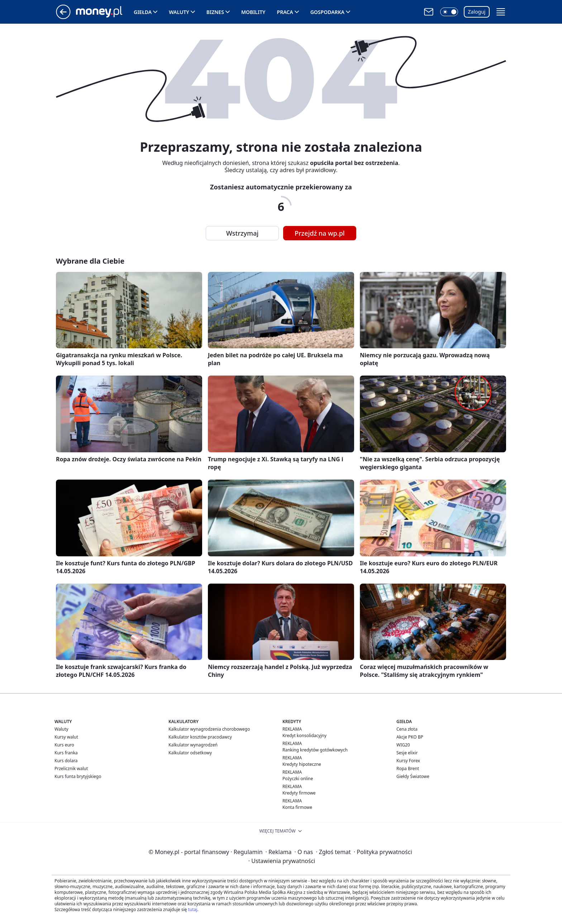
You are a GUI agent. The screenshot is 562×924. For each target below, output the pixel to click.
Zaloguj (477, 12)
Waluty (179, 12)
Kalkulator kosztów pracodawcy (200, 737)
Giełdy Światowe (413, 776)
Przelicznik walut (71, 769)
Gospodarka (327, 12)
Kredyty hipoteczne (302, 764)
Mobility (253, 12)
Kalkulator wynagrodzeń (193, 745)
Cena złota (407, 729)
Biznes (215, 12)
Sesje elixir (407, 753)
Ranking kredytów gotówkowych (315, 750)
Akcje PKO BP (410, 737)
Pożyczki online (298, 779)
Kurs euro (64, 745)
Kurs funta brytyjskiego (78, 776)
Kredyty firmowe (299, 793)
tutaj (192, 909)
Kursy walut (66, 737)
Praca (285, 12)
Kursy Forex (408, 761)
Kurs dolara (66, 761)
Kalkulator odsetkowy (190, 753)
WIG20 (403, 745)
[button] (449, 12)
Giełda (143, 12)
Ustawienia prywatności (282, 861)
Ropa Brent (408, 769)
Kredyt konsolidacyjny (304, 736)
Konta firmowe (297, 807)
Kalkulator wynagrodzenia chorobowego (209, 729)
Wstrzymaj (242, 233)
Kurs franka (66, 753)
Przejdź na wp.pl (320, 233)
